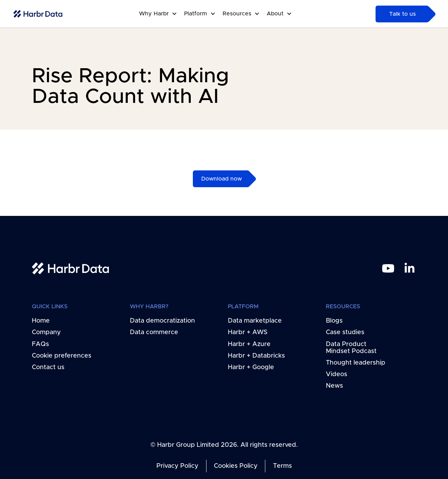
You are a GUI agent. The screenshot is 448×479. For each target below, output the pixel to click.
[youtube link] (388, 268)
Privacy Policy (177, 466)
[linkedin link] (409, 268)
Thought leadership (356, 362)
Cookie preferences (62, 356)
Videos (337, 374)
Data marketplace (255, 321)
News (334, 386)
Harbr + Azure (249, 344)
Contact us (48, 367)
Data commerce (154, 332)
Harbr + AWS (248, 332)
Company (46, 332)
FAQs (40, 344)
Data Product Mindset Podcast (351, 347)
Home (41, 321)
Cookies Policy (236, 466)
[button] (162, 14)
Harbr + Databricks (256, 356)
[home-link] (38, 14)
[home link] (70, 269)
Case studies (345, 332)
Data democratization (162, 321)
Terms (282, 466)
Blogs (334, 321)
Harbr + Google (251, 367)
